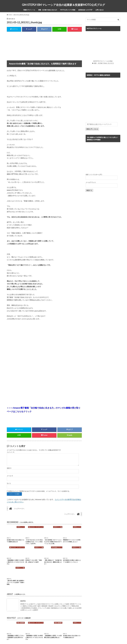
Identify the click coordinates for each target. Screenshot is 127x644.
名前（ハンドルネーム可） (94, 174)
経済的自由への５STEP (85, 10)
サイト (9, 484)
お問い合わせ (100, 10)
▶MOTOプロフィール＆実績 (103, 61)
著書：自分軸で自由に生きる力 (48, 10)
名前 (9, 468)
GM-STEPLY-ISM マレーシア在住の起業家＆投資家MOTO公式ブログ (63, 5)
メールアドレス (91, 182)
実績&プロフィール (29, 10)
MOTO (23, 601)
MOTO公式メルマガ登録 (68, 10)
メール (10, 476)
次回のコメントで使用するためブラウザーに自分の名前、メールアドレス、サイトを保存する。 (40, 491)
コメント (11, 452)
